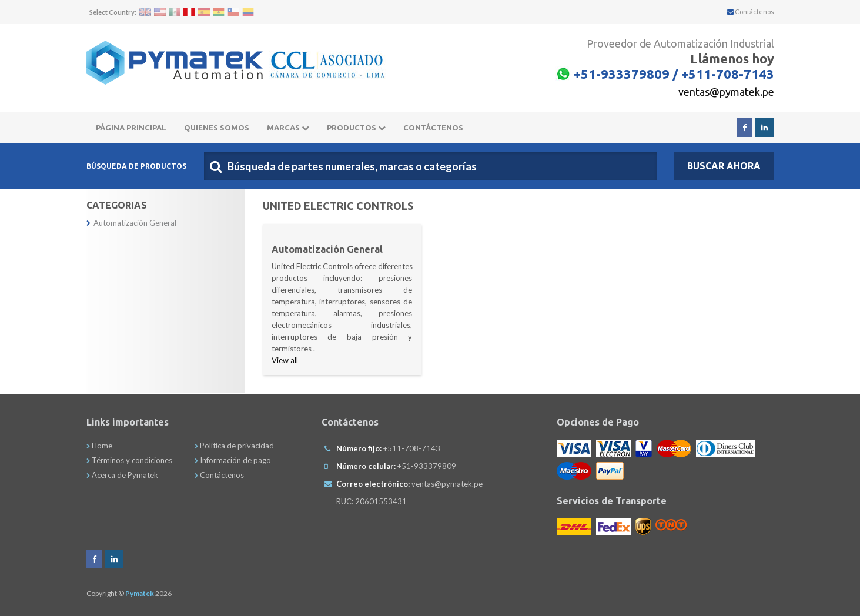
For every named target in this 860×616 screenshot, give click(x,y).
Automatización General (131, 223)
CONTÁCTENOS (433, 128)
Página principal (131, 128)
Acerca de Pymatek (122, 475)
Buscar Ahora (724, 166)
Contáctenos (751, 11)
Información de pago (233, 460)
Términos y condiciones (129, 460)
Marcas (288, 128)
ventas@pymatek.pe (726, 92)
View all (285, 360)
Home (99, 446)
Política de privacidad (234, 446)
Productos (356, 128)
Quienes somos (217, 128)
